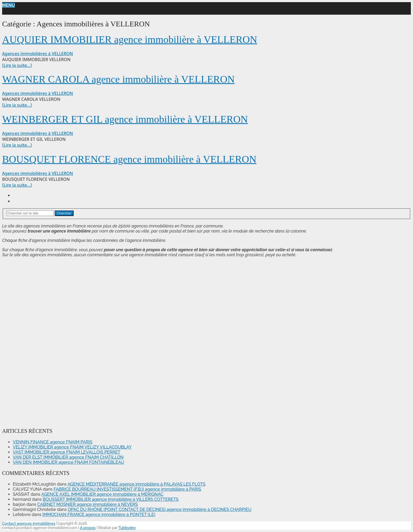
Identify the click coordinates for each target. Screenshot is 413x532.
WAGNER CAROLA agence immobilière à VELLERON (118, 79)
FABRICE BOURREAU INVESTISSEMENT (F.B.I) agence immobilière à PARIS (127, 489)
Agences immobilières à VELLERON (38, 54)
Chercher (64, 213)
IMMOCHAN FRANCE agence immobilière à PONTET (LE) (99, 515)
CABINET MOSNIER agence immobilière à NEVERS (88, 504)
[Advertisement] (18, 342)
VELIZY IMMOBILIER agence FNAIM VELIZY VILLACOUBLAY (72, 447)
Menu (9, 5)
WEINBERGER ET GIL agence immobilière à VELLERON (125, 119)
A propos (88, 528)
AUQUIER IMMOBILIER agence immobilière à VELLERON (130, 39)
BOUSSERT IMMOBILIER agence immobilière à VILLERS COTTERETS (111, 499)
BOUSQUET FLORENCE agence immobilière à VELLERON (129, 159)
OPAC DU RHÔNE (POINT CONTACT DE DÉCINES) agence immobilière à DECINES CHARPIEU (160, 509)
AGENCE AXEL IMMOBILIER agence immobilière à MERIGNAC (102, 494)
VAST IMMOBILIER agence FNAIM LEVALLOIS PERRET (67, 452)
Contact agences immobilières (29, 523)
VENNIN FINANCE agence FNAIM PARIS (53, 442)
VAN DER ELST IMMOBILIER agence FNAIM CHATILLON (68, 457)
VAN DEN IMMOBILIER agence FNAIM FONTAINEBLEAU (68, 462)
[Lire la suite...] (17, 65)
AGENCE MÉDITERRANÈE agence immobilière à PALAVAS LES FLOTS (136, 484)
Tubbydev (127, 528)
